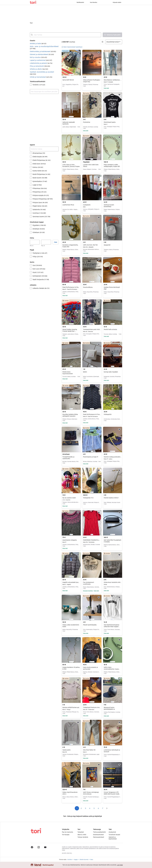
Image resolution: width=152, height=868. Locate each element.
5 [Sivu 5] (94, 808)
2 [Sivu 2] (81, 808)
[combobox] (65, 35)
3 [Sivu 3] (85, 808)
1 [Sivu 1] (77, 808)
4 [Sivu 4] (90, 808)
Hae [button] (56, 242)
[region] (71, 63)
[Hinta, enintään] (46, 242)
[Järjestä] (114, 42)
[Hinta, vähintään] (35, 242)
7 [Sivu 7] (103, 808)
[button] (44, 43)
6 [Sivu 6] (98, 808)
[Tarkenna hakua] (44, 149)
